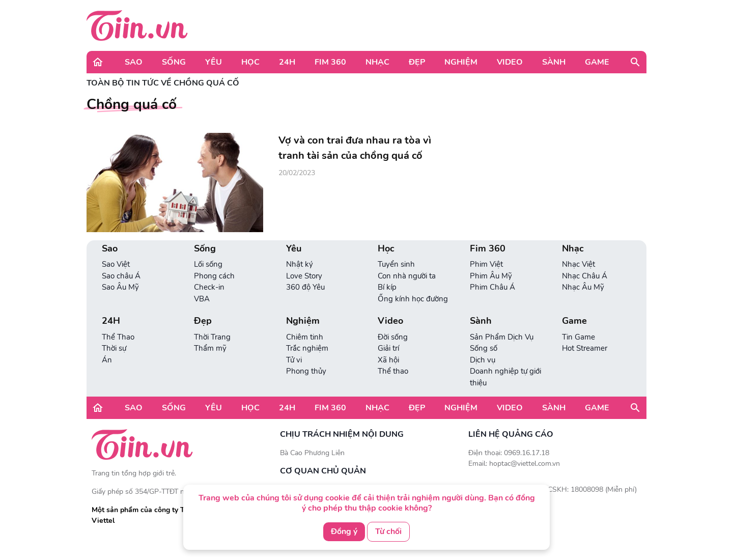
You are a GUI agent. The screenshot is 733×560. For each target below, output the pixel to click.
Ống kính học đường (413, 299)
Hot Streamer (585, 348)
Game (597, 62)
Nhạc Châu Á (585, 276)
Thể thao (393, 371)
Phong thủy (306, 371)
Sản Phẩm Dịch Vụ (502, 337)
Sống (174, 62)
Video (510, 62)
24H (287, 62)
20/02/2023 (297, 173)
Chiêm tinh (305, 337)
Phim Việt (486, 264)
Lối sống (208, 264)
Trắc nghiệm (307, 348)
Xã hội (388, 360)
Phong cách (214, 276)
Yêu (214, 62)
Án (107, 360)
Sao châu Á (121, 276)
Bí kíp (387, 287)
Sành (554, 62)
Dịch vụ (483, 360)
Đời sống (393, 337)
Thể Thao (118, 337)
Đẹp (417, 62)
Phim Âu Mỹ (491, 276)
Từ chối (388, 531)
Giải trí (388, 348)
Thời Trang (212, 337)
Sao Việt (116, 264)
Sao (134, 62)
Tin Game (579, 337)
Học (250, 62)
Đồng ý (344, 531)
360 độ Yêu (305, 287)
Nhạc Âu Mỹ (583, 287)
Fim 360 (330, 62)
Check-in (209, 287)
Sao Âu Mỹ (120, 287)
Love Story (304, 276)
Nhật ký (300, 264)
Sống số (484, 348)
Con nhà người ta (407, 276)
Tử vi (294, 360)
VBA (202, 299)
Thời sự (114, 348)
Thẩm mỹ (210, 348)
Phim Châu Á (492, 287)
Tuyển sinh (396, 264)
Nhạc (377, 62)
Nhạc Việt (579, 264)
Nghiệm (461, 62)
